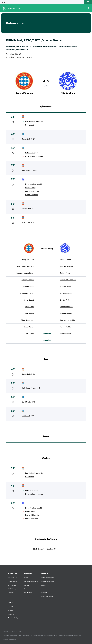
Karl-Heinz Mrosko (33, 122)
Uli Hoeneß (30, 125)
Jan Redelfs (27, 57)
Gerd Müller (27, 209)
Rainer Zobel (27, 139)
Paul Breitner (29, 287)
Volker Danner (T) (67, 260)
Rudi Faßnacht (66, 334)
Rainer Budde (65, 327)
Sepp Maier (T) (28, 260)
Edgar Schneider (27, 320)
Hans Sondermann (32, 184)
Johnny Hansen (28, 280)
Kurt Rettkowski (66, 266)
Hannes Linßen (66, 313)
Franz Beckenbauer (26, 293)
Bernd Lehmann (32, 195)
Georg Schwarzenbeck (25, 266)
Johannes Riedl (66, 293)
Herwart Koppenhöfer (34, 156)
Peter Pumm (30, 153)
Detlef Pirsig (65, 273)
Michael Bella (65, 287)
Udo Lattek (29, 334)
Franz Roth (26, 223)
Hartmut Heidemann (68, 280)
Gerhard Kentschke (68, 320)
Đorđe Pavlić (30, 188)
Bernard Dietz (31, 191)
